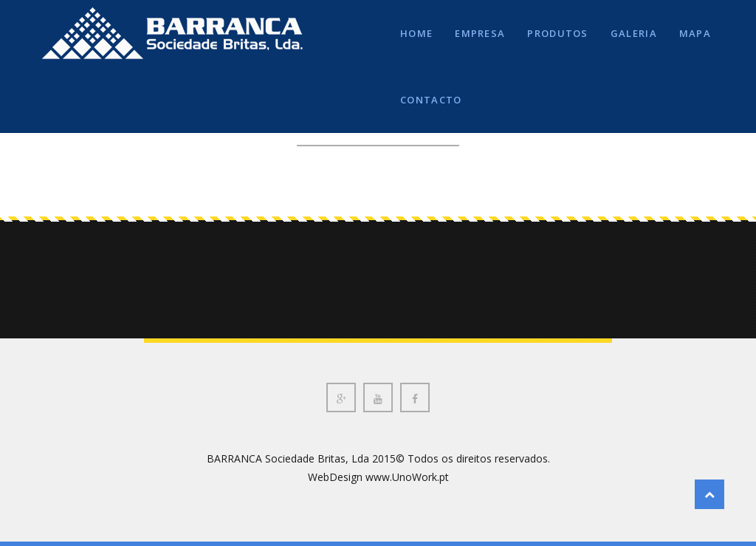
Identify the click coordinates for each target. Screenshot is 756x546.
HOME (416, 33)
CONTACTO (431, 100)
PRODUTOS (557, 33)
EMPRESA (480, 33)
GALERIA (634, 33)
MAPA (695, 33)
